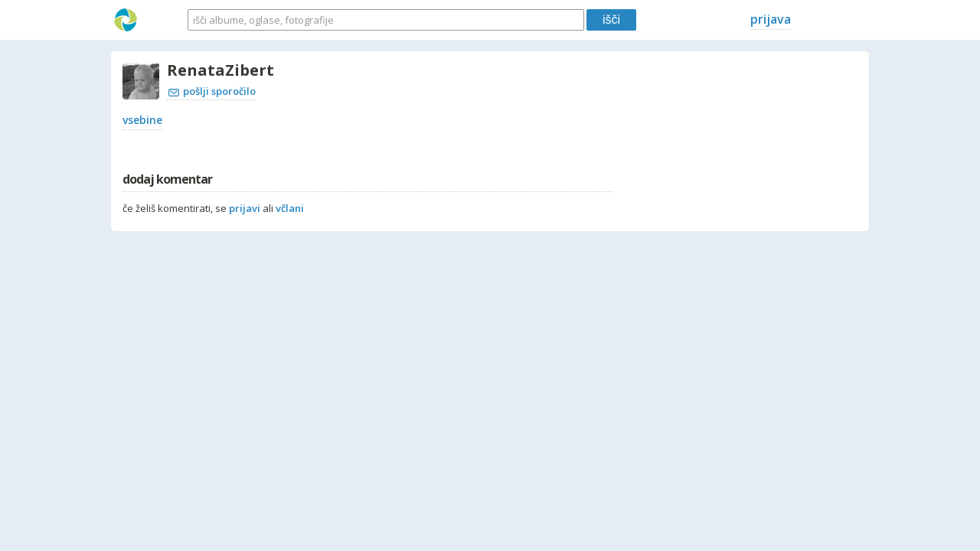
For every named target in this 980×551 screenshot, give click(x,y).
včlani (290, 208)
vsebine (142, 120)
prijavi (245, 208)
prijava (771, 19)
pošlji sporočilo (212, 91)
